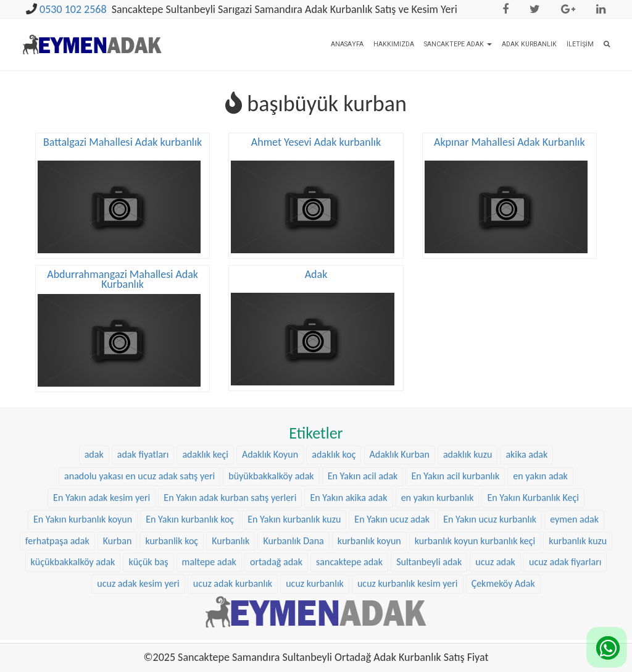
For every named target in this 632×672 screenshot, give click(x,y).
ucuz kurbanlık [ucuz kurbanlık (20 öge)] (315, 573)
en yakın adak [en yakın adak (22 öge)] (540, 465)
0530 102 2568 (73, 9)
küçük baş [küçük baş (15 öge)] (148, 551)
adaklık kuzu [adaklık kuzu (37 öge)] (468, 444)
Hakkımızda (394, 44)
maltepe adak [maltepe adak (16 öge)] (209, 551)
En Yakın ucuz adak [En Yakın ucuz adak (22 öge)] (392, 508)
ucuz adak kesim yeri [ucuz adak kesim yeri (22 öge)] (138, 573)
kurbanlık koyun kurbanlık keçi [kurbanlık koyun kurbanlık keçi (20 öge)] (475, 530)
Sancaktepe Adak (458, 44)
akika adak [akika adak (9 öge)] (526, 444)
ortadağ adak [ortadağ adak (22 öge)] (276, 551)
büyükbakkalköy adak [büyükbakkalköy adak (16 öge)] (271, 465)
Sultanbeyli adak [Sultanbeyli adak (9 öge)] (429, 551)
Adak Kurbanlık (529, 44)
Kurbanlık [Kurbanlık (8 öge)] (231, 530)
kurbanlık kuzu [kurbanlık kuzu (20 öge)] (578, 530)
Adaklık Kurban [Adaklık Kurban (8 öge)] (400, 444)
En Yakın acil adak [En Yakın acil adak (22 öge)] (363, 465)
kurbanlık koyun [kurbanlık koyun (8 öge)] (369, 530)
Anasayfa (347, 44)
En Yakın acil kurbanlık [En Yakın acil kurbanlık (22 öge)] (455, 465)
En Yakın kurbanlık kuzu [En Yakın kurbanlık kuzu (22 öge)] (294, 508)
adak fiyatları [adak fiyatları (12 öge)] (143, 444)
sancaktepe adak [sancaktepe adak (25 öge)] (349, 551)
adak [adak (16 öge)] (94, 444)
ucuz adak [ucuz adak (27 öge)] (495, 551)
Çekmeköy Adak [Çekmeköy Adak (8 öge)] (503, 573)
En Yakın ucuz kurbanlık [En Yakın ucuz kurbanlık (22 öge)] (490, 508)
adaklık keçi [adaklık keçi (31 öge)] (205, 444)
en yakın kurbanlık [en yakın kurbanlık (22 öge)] (438, 487)
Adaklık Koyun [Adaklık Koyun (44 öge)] (270, 444)
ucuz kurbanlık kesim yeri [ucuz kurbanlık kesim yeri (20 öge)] (408, 573)
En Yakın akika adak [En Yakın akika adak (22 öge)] (348, 487)
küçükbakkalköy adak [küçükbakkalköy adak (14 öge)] (73, 551)
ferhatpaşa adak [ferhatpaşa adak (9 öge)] (57, 530)
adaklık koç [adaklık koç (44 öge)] (334, 444)
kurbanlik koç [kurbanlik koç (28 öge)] (172, 530)
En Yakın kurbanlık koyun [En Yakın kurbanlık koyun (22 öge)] (83, 508)
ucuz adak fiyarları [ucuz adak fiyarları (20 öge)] (565, 551)
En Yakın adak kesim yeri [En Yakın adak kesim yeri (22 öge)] (102, 487)
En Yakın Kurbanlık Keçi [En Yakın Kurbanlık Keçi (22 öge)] (533, 487)
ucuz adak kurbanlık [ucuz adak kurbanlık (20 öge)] (233, 573)
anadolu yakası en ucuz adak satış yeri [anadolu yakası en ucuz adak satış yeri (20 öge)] (139, 465)
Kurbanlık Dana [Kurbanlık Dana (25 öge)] (293, 530)
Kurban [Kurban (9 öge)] (118, 530)
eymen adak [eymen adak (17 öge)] (574, 508)
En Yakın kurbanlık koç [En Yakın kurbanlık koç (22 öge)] (190, 508)
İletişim (580, 44)
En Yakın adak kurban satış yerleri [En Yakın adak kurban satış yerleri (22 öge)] (230, 487)
